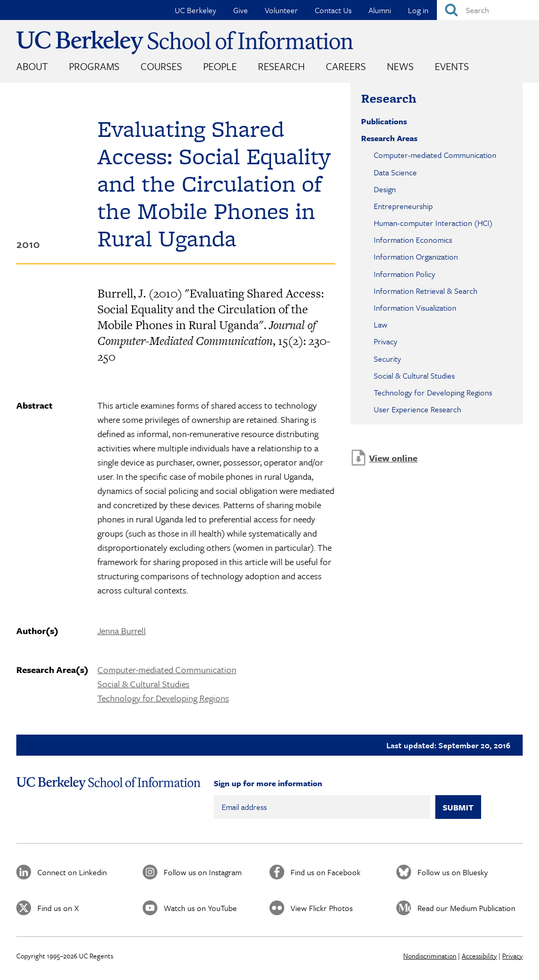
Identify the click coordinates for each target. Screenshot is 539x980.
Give (241, 10)
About (32, 66)
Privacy (386, 341)
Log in (418, 10)
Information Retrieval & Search (426, 291)
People (220, 66)
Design (385, 189)
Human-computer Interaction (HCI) (433, 223)
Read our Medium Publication (466, 908)
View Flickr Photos (322, 908)
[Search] (488, 10)
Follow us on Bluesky (453, 872)
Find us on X (58, 908)
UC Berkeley (196, 10)
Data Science (395, 172)
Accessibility (479, 956)
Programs (94, 66)
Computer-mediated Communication (167, 670)
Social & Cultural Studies (143, 684)
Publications (384, 121)
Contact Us (333, 10)
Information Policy (405, 274)
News (400, 66)
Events (452, 66)
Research (281, 66)
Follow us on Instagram (203, 872)
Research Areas (389, 138)
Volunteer (281, 10)
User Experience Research (417, 409)
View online (393, 458)
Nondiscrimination (430, 956)
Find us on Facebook (326, 872)
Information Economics (413, 240)
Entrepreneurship (403, 206)
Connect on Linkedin (72, 872)
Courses (161, 66)
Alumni (380, 10)
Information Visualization (415, 308)
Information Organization (416, 256)
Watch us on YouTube (200, 908)
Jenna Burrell (122, 631)
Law (381, 324)
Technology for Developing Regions (163, 698)
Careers (346, 66)
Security (387, 359)
